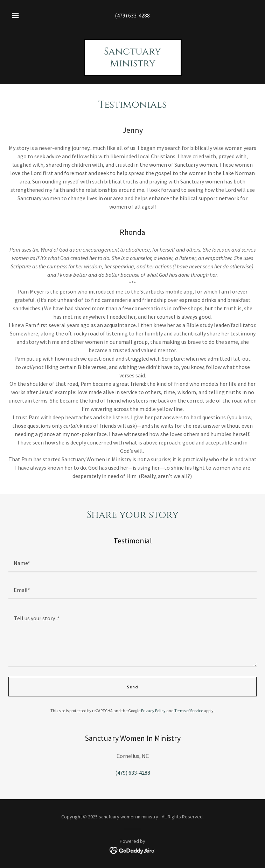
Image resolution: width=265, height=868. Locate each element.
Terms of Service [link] (189, 711)
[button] (20, 15)
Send (132, 687)
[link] (133, 64)
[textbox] (132, 563)
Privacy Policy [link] (153, 711)
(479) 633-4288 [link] (132, 15)
